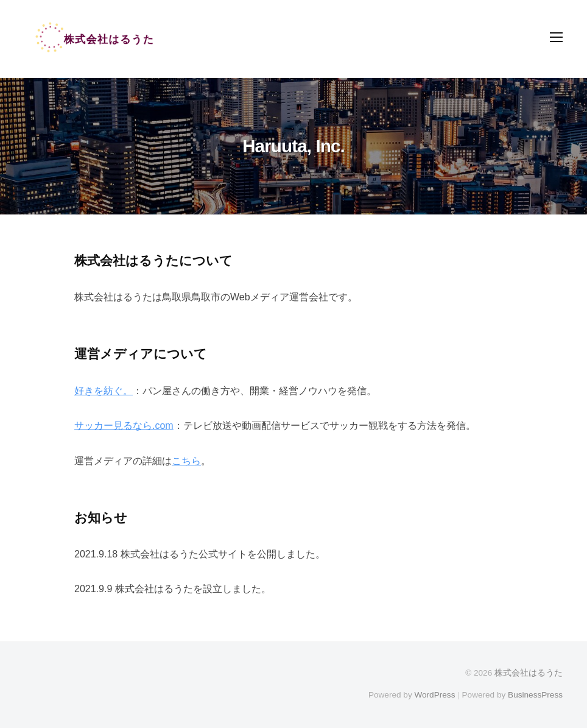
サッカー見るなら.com (124, 426)
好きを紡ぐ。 (104, 391)
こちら (186, 461)
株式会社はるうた (529, 673)
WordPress (434, 695)
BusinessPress (535, 695)
